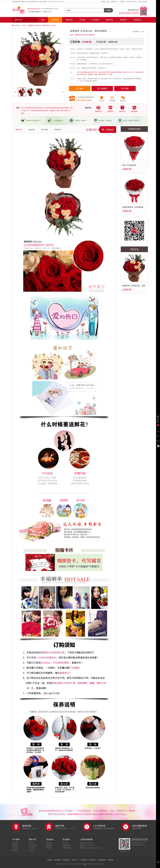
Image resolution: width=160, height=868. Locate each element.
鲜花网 (111, 860)
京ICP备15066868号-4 (77, 864)
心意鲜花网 (20, 10)
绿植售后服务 (67, 848)
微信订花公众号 (132, 2)
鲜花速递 (17, 25)
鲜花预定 (66, 860)
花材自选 (69, 20)
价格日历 (32, 130)
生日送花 (92, 860)
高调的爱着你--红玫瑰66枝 (133, 207)
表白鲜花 (109, 20)
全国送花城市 (34, 9)
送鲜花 (24, 25)
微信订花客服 (143, 2)
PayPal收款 (32, 848)
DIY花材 (125, 88)
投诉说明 (65, 843)
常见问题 (32, 843)
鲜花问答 (58, 130)
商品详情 (19, 130)
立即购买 (80, 88)
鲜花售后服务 (67, 845)
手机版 (50, 860)
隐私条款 (15, 845)
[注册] (107, 2)
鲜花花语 (137, 20)
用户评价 (45, 130)
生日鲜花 (95, 20)
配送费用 (49, 845)
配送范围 (49, 848)
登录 (104, 2)
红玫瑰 (82, 20)
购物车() (114, 2)
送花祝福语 (102, 860)
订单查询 (122, 2)
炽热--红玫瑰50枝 (129, 165)
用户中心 (75, 860)
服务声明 (15, 850)
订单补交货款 (33, 845)
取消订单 (32, 850)
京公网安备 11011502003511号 (94, 864)
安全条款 (15, 848)
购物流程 (15, 843)
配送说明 (49, 843)
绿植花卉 (123, 20)
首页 (43, 20)
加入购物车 (102, 88)
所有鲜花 (55, 20)
